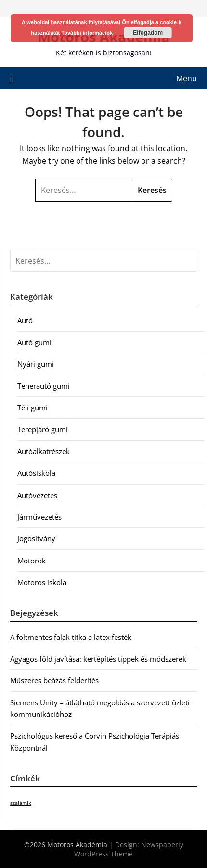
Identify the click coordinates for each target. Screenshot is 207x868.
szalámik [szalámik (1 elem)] (21, 803)
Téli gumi (32, 408)
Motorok (32, 561)
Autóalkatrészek (44, 451)
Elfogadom (148, 33)
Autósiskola (36, 473)
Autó (25, 320)
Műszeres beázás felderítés (54, 680)
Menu (187, 78)
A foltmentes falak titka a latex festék (71, 637)
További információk (87, 33)
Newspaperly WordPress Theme (129, 849)
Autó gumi (34, 342)
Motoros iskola (42, 582)
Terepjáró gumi (43, 429)
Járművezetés (39, 517)
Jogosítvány (36, 538)
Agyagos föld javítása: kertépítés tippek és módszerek (98, 659)
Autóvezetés (37, 495)
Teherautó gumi (44, 386)
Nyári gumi (36, 364)
